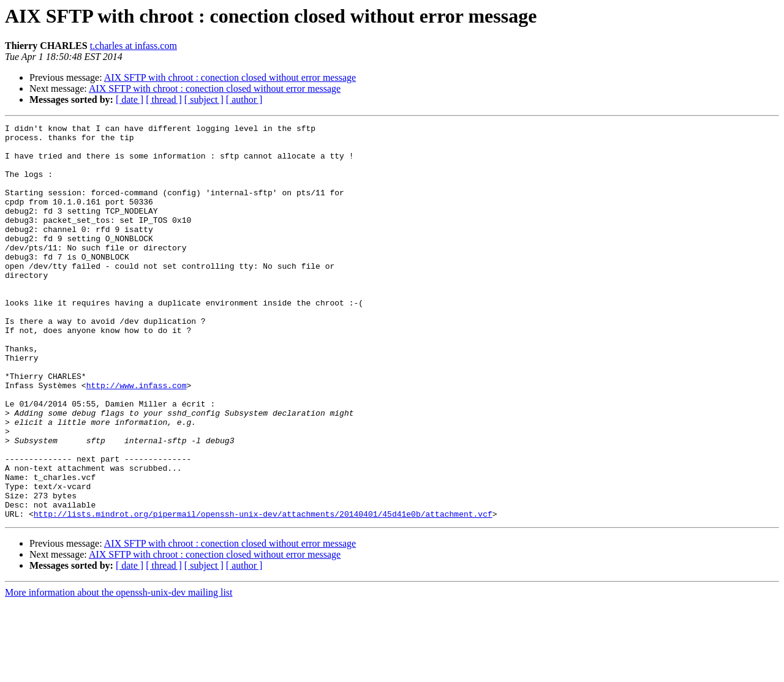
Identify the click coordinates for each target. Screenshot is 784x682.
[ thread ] (164, 99)
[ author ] (244, 99)
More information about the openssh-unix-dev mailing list (119, 671)
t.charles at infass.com (134, 46)
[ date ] (130, 99)
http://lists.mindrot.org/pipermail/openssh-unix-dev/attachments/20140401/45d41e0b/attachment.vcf (263, 593)
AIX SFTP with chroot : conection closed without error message (230, 77)
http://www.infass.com (137, 438)
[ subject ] (204, 99)
